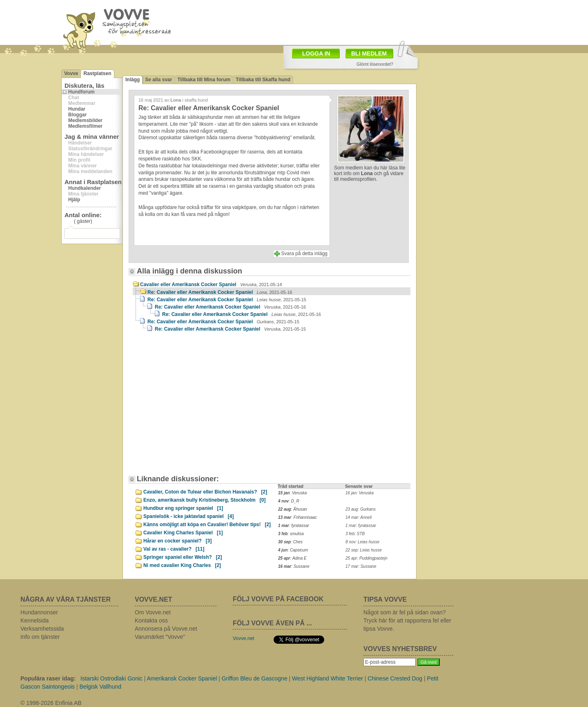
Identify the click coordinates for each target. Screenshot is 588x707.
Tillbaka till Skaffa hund (263, 80)
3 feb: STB (355, 534)
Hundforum (81, 92)
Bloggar (77, 115)
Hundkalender (85, 188)
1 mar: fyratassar (361, 526)
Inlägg (133, 80)
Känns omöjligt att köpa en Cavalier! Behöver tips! (207, 525)
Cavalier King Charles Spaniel (183, 533)
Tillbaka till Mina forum (204, 80)
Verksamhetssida (42, 629)
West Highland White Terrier (327, 678)
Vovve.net (244, 638)
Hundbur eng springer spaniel (183, 508)
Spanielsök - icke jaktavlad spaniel (188, 516)
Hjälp (74, 200)
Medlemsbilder (85, 120)
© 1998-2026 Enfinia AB (51, 703)
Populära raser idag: (48, 678)
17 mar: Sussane (361, 566)
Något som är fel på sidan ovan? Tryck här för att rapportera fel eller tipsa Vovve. (407, 620)
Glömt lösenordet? (375, 64)
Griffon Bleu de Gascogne (255, 678)
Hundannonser (39, 612)
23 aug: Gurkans (361, 509)
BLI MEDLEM (369, 53)
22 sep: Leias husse (364, 550)
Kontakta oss (151, 620)
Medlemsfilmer (85, 126)
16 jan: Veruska (360, 493)
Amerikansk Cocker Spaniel (182, 678)
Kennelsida (35, 620)
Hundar (77, 109)
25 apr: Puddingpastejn (366, 558)
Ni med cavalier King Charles (182, 565)
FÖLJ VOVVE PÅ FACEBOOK (278, 599)
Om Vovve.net (153, 612)
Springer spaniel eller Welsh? (183, 557)
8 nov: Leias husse (362, 542)
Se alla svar (158, 80)
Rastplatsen (97, 73)
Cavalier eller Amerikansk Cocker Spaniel (211, 285)
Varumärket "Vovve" (160, 637)
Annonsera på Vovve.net (166, 629)
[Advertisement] (341, 22)
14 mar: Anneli (359, 517)
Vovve (71, 73)
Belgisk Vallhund (100, 687)
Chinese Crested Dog (395, 678)
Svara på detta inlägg (304, 253)
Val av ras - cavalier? (174, 549)
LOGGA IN (316, 53)
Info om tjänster (40, 637)
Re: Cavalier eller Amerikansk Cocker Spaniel (220, 292)
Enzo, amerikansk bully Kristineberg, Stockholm (204, 500)
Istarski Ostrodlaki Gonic (111, 678)
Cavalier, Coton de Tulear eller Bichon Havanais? (205, 492)
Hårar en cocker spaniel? (177, 541)
